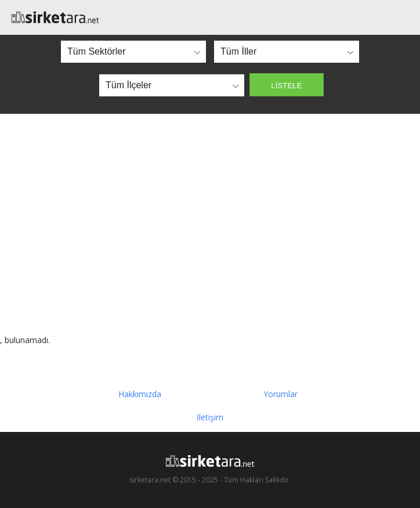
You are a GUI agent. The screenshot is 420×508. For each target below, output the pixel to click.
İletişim (210, 417)
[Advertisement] (210, 224)
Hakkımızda (140, 394)
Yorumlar (280, 394)
